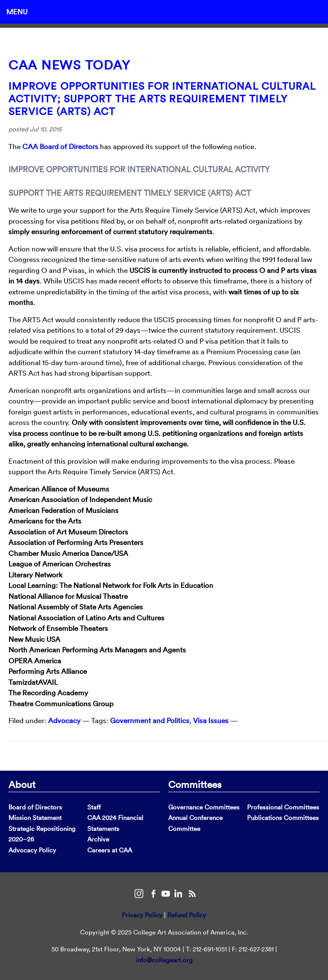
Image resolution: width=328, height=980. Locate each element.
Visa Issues (211, 720)
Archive (98, 839)
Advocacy (64, 720)
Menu (17, 12)
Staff (94, 807)
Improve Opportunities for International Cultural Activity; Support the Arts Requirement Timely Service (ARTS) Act (162, 99)
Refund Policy (187, 915)
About (22, 784)
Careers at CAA (110, 850)
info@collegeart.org (164, 960)
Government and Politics (150, 720)
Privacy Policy (142, 915)
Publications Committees (283, 818)
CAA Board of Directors (60, 146)
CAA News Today (69, 65)
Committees (195, 784)
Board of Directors (35, 807)
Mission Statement (35, 818)
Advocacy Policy (32, 850)
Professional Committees (283, 807)
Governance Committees (204, 807)
